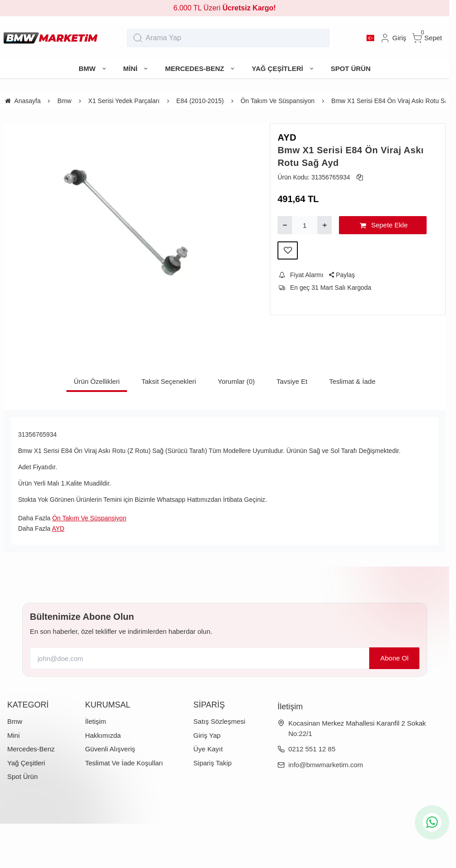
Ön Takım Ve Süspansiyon (89, 518)
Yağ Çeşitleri (26, 763)
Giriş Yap (207, 735)
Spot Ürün (23, 776)
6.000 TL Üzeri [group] (225, 8)
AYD (287, 137)
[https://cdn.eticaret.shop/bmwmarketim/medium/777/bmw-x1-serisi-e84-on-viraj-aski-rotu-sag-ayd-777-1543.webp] (129, 219)
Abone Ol (394, 658)
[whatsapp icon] (432, 822)
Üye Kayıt (208, 749)
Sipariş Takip (213, 763)
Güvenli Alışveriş (110, 749)
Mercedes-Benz (31, 749)
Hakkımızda (103, 735)
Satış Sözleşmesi (219, 721)
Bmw (15, 721)
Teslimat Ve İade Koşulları (124, 763)
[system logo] (51, 38)
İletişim (96, 721)
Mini (14, 735)
